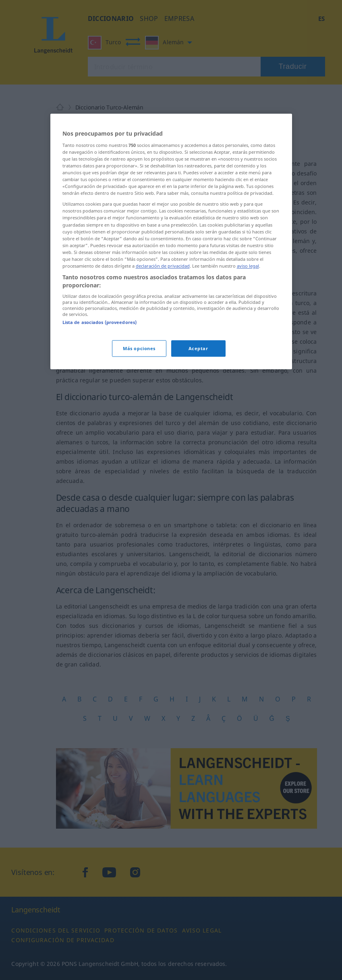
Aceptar (198, 348)
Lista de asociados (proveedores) (100, 323)
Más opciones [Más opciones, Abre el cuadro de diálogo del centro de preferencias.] (139, 348)
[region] (171, 242)
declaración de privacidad (163, 266)
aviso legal (248, 266)
